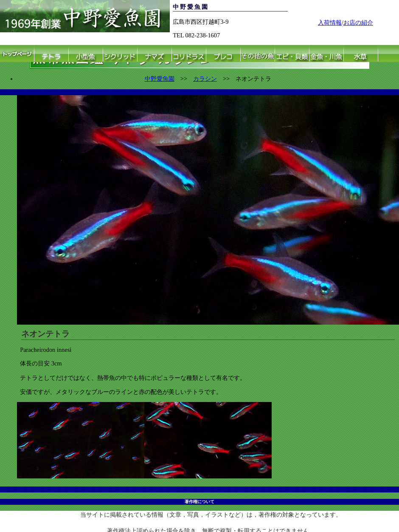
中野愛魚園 (160, 79)
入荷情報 (330, 23)
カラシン (205, 79)
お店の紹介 (358, 23)
